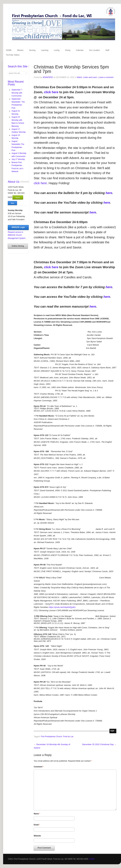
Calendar (80, 50)
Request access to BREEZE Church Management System (17, 235)
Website (37, 836)
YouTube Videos (13, 55)
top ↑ (113, 731)
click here (51, 92)
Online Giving (18, 246)
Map (12, 203)
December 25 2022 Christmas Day (99, 744)
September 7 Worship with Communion (17, 93)
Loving (57, 50)
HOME (9, 50)
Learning (45, 50)
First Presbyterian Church (52, 737)
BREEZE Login (18, 227)
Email (37, 825)
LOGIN (92, 859)
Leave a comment (106, 77)
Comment (39, 767)
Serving (32, 50)
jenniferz (48, 77)
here (109, 193)
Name (37, 814)
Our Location (95, 50)
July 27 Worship (18, 159)
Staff (107, 50)
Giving (68, 50)
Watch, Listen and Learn (87, 77)
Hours (18, 198)
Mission (20, 50)
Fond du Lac (68, 737)
